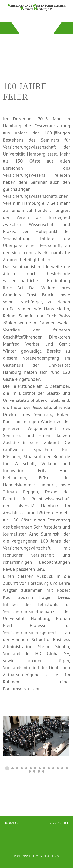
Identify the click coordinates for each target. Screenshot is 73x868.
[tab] (7, 768)
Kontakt (13, 823)
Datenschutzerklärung (36, 856)
